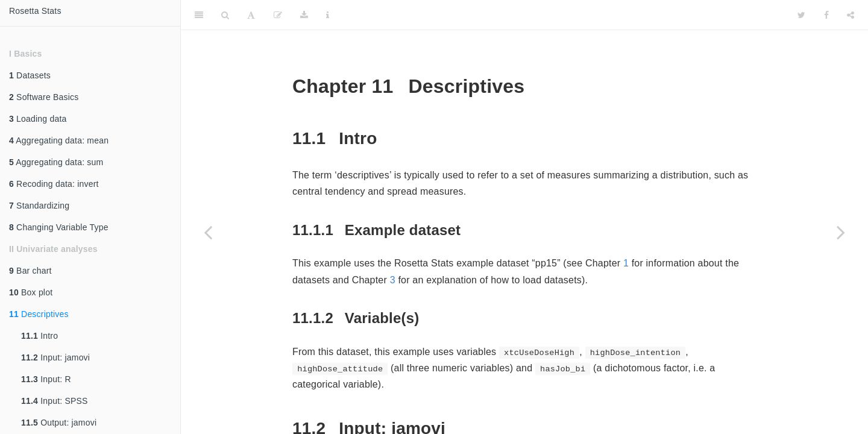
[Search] (225, 15)
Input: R (46, 379)
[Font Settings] (251, 15)
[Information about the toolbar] (328, 15)
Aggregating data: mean (59, 140)
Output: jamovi (59, 423)
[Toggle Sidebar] (199, 15)
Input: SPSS (55, 401)
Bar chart (30, 271)
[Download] (304, 15)
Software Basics (44, 97)
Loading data (38, 119)
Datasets (30, 75)
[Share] (851, 15)
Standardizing (39, 206)
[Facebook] (826, 15)
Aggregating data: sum (56, 162)
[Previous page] (208, 232)
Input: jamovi (55, 357)
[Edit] (278, 15)
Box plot (31, 292)
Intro (39, 336)
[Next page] (841, 232)
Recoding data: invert (54, 184)
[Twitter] (801, 15)
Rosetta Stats (35, 11)
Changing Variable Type (59, 227)
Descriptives (39, 314)
